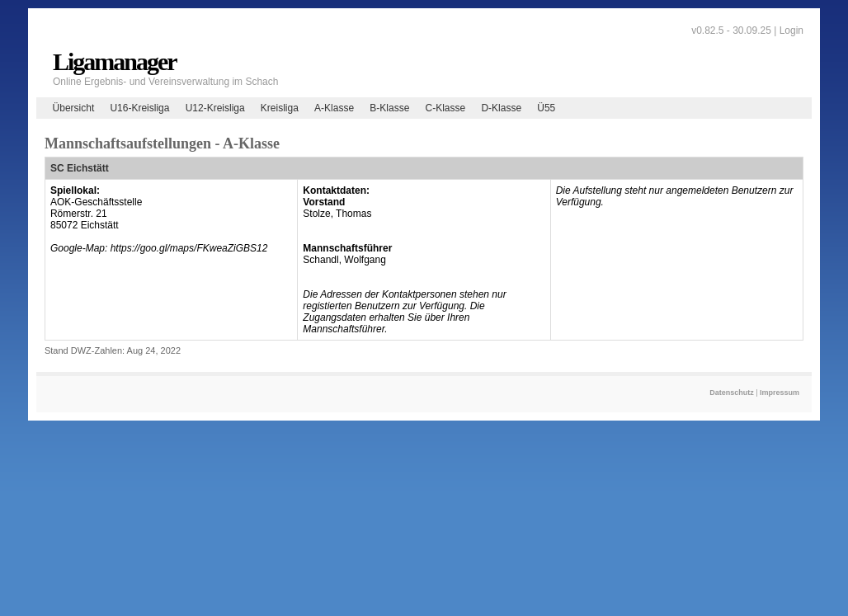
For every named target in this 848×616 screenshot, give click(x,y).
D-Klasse (501, 108)
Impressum (780, 393)
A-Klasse (334, 108)
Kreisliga (280, 108)
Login (791, 31)
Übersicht (74, 108)
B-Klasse (389, 108)
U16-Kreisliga (139, 108)
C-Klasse (446, 108)
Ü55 (546, 108)
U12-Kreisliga (215, 108)
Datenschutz (732, 393)
